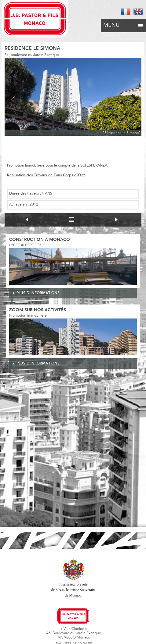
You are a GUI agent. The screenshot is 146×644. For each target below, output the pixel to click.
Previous (14, 98)
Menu (123, 24)
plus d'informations (38, 293)
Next (132, 98)
